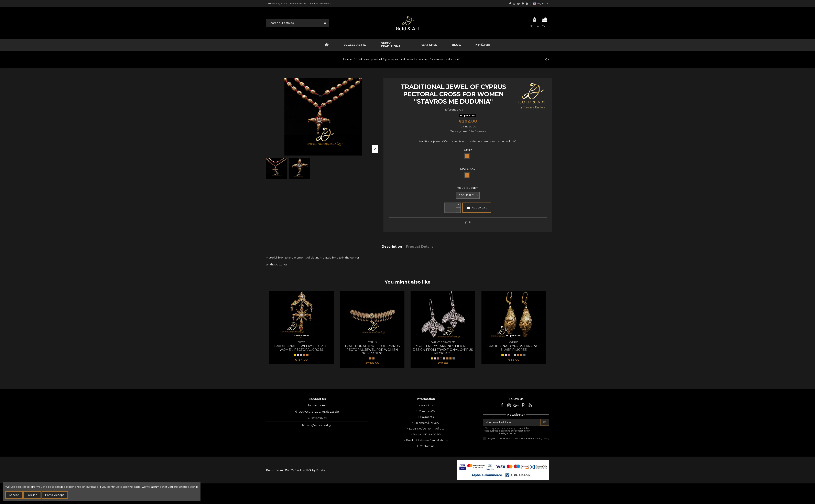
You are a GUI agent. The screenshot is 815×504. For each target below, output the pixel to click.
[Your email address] (512, 422)
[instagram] (514, 4)
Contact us (427, 446)
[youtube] (527, 4)
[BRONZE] (304, 355)
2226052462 (319, 418)
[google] (519, 4)
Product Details (420, 247)
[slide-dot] (458, 210)
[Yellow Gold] (295, 355)
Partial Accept (55, 495)
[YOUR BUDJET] (468, 195)
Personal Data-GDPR (427, 434)
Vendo (320, 470)
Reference (451, 110)
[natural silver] (301, 355)
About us (427, 405)
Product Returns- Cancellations (427, 440)
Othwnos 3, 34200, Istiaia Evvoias (286, 3)
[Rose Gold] (438, 358)
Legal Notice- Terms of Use (427, 428)
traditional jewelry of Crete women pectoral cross (301, 348)
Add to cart (477, 207)
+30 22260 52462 (320, 3)
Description (392, 247)
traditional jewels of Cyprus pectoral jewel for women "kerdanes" (372, 350)
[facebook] (510, 4)
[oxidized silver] (454, 358)
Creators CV (427, 411)
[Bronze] (307, 355)
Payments (427, 417)
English (541, 3)
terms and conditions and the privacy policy (526, 438)
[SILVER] (298, 355)
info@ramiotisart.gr (319, 425)
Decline (32, 495)
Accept (14, 495)
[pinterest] (523, 4)
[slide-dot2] (458, 205)
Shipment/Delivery (427, 423)
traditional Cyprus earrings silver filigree (514, 348)
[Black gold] (441, 358)
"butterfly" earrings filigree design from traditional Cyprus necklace (443, 350)
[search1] (325, 23)
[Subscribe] (545, 422)
